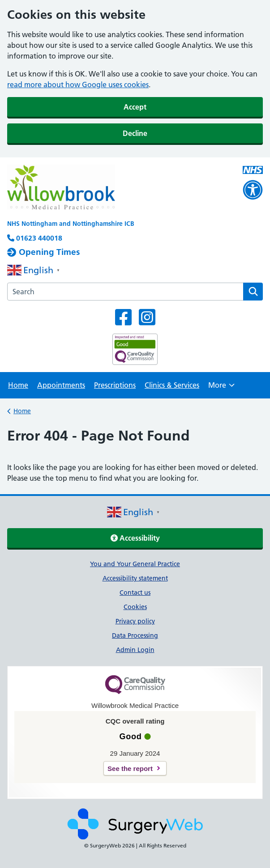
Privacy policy (135, 621)
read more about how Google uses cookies (78, 85)
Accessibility (135, 538)
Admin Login (135, 650)
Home (18, 385)
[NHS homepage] (109, 188)
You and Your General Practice (135, 564)
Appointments (61, 385)
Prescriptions (115, 385)
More (221, 388)
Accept (135, 107)
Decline (135, 133)
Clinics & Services (172, 385)
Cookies (135, 607)
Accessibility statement (135, 578)
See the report (130, 768)
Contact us (135, 593)
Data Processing (135, 635)
